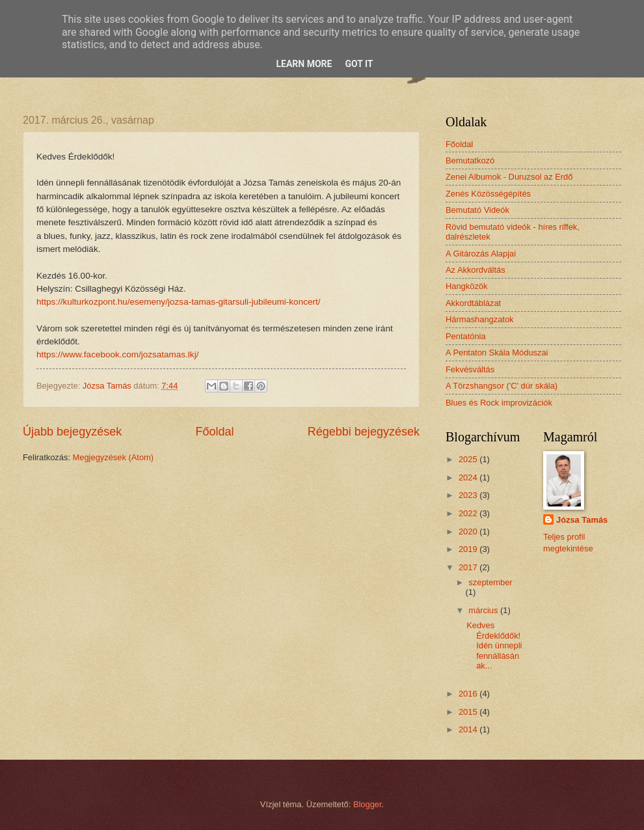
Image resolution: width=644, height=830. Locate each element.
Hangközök (466, 286)
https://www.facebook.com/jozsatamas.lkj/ (117, 354)
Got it (359, 64)
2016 (469, 694)
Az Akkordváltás (476, 270)
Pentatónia (466, 336)
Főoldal (214, 432)
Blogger (368, 804)
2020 (469, 532)
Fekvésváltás (470, 369)
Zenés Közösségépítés (488, 194)
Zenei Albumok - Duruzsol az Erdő (509, 177)
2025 (469, 459)
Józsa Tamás (582, 520)
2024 (469, 477)
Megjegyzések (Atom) (114, 457)
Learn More (304, 64)
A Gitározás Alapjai (481, 254)
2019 (469, 549)
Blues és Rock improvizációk (499, 403)
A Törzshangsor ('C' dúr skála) (502, 386)
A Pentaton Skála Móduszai (497, 353)
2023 (469, 495)
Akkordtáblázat (473, 303)
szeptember (490, 582)
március (484, 610)
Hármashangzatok (479, 319)
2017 (469, 567)
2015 (469, 712)
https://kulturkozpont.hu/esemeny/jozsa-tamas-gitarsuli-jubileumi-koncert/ (178, 302)
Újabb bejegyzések (72, 432)
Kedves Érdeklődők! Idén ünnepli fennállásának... (494, 645)
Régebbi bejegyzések (364, 432)
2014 (469, 729)
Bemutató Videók (477, 210)
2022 (469, 513)
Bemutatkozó (470, 160)
